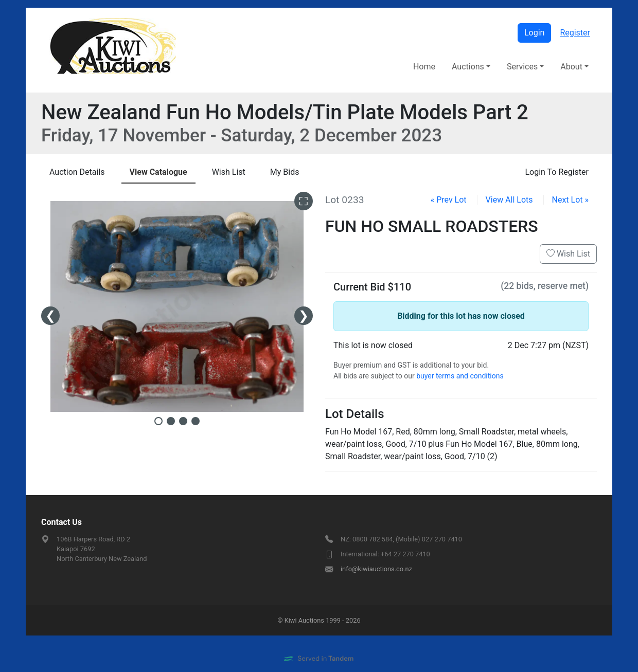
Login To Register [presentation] (557, 172)
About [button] (571, 67)
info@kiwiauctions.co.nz (376, 569)
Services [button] (522, 67)
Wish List (568, 254)
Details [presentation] (77, 172)
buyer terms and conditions (460, 376)
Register (575, 33)
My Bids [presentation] (285, 172)
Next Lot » (570, 200)
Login (534, 33)
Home (424, 67)
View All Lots (509, 200)
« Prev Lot (449, 200)
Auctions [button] (468, 67)
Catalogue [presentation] (158, 172)
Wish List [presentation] (229, 172)
